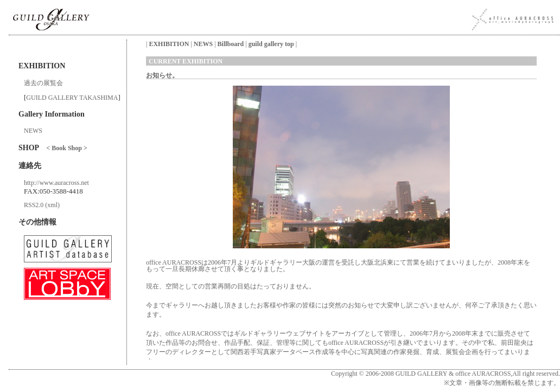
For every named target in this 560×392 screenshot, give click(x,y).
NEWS (33, 131)
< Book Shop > (66, 148)
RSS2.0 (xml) (42, 205)
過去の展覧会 (43, 83)
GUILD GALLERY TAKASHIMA (72, 98)
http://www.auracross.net (56, 183)
